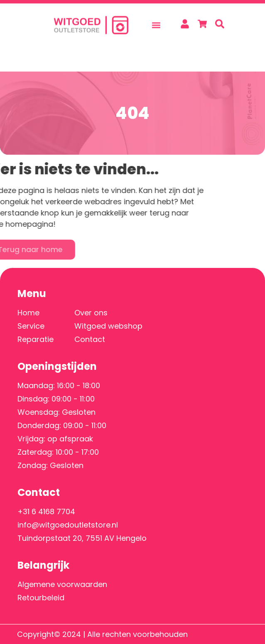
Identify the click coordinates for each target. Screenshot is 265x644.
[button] (156, 21)
